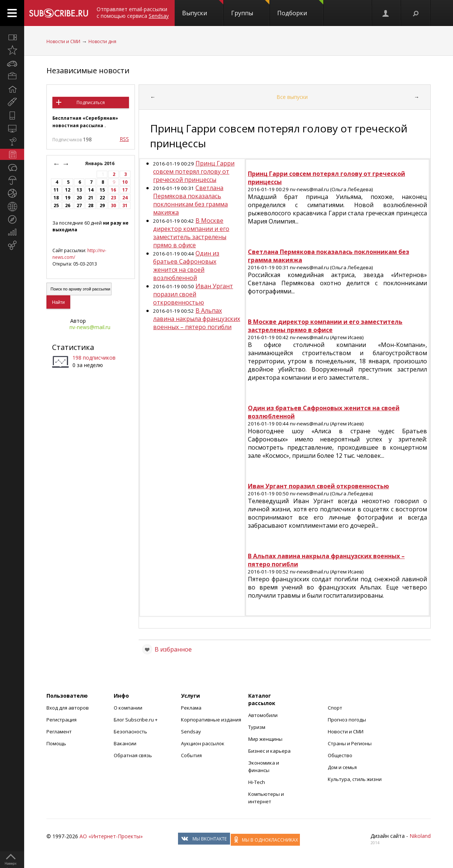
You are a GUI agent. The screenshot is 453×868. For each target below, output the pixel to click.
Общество (340, 755)
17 (125, 190)
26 (68, 205)
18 (56, 198)
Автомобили (263, 715)
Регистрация (62, 720)
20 (79, 198)
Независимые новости (88, 70)
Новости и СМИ (63, 41)
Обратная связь (133, 755)
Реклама (191, 708)
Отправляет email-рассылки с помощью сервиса (133, 12)
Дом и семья (342, 767)
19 (68, 198)
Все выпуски (292, 97)
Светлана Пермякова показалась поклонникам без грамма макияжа (190, 200)
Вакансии (125, 743)
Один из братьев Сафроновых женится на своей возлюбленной (186, 266)
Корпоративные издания (211, 720)
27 (79, 205)
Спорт (335, 708)
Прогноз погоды (347, 720)
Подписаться (91, 102)
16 (113, 190)
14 (91, 190)
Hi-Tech (257, 782)
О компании (128, 708)
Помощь (56, 743)
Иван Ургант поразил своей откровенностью (193, 294)
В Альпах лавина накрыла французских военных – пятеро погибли (197, 319)
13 (79, 190)
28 (91, 205)
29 (102, 205)
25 (56, 205)
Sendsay (191, 732)
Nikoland (420, 836)
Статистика (73, 347)
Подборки (300, 9)
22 (102, 198)
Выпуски (203, 9)
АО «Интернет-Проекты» (111, 836)
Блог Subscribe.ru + (136, 720)
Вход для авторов (68, 708)
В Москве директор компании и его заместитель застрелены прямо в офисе (191, 233)
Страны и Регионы (350, 743)
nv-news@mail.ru (90, 327)
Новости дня (102, 41)
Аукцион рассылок (203, 743)
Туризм (257, 727)
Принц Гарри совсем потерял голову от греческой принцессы (194, 171)
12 (68, 190)
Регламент (59, 732)
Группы (250, 9)
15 (102, 190)
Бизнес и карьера (269, 751)
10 (125, 182)
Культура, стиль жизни (355, 779)
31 (125, 205)
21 (91, 198)
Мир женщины (265, 739)
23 (113, 198)
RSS (124, 139)
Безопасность (130, 732)
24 (125, 198)
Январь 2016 (100, 163)
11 (56, 190)
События (191, 755)
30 (113, 205)
